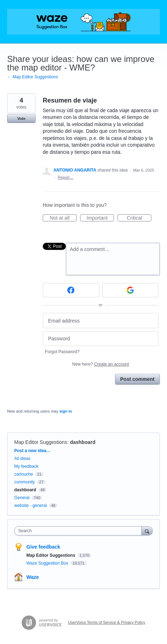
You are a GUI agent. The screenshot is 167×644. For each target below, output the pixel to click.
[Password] (101, 339)
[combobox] (80, 531)
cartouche (24, 474)
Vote (21, 119)
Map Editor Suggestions (41, 442)
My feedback (26, 466)
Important (100, 218)
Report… (66, 177)
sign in (66, 411)
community (25, 482)
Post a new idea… (32, 451)
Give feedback (43, 547)
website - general (30, 506)
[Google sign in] (131, 290)
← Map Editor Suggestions (33, 77)
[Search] (147, 531)
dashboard (83, 442)
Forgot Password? (62, 352)
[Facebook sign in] (71, 290)
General (22, 498)
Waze (33, 577)
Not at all (63, 218)
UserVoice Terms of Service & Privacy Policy (107, 622)
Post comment (137, 379)
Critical (139, 218)
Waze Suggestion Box (48, 563)
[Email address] (101, 321)
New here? (101, 364)
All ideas (22, 459)
